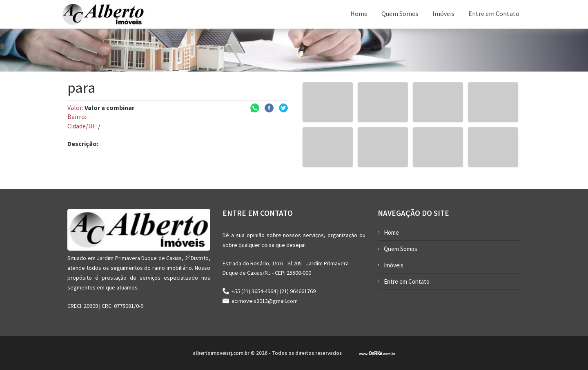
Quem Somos (400, 13)
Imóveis (443, 13)
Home (359, 13)
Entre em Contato (494, 13)
